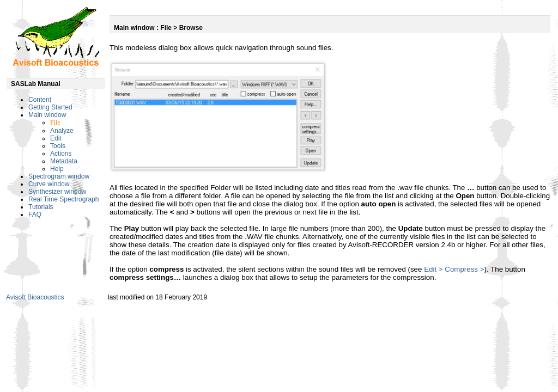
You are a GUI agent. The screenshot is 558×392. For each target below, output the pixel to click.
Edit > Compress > (454, 269)
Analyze (62, 131)
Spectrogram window (59, 176)
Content (40, 100)
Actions (61, 154)
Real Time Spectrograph (63, 199)
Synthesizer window (57, 192)
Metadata (64, 161)
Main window (47, 115)
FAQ (35, 215)
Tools (58, 146)
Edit (56, 138)
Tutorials (41, 207)
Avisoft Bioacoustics (35, 297)
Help (57, 169)
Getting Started (50, 107)
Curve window (49, 184)
